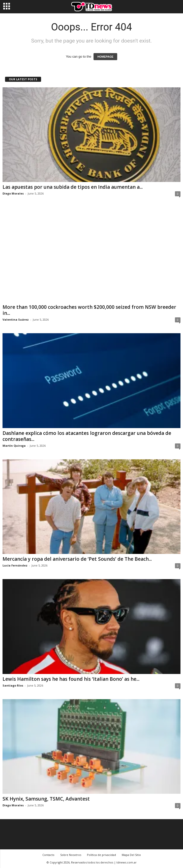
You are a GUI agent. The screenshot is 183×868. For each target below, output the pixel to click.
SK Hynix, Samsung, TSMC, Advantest (46, 799)
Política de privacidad (101, 855)
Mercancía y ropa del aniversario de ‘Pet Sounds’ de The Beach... (77, 559)
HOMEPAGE (105, 57)
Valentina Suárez (16, 319)
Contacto (48, 855)
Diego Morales (13, 193)
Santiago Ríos (13, 685)
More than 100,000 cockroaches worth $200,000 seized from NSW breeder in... (89, 310)
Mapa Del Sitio (131, 855)
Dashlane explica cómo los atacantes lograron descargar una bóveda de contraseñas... (87, 436)
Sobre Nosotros (71, 855)
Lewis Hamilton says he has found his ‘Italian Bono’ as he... (71, 679)
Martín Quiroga (14, 446)
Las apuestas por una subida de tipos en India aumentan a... (73, 187)
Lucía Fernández (15, 565)
